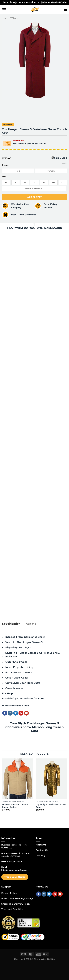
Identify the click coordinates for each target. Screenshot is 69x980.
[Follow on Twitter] (16, 713)
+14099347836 (20, 705)
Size (4, 177)
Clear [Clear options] (64, 163)
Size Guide (61, 158)
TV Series (14, 18)
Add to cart (34, 197)
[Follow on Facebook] (5, 713)
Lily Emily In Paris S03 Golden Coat (51, 806)
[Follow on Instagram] (10, 713)
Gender (6, 165)
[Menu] (4, 10)
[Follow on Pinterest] (21, 713)
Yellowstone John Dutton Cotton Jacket (15, 806)
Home (5, 18)
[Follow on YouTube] (26, 713)
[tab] (11, 624)
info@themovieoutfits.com (27, 699)
